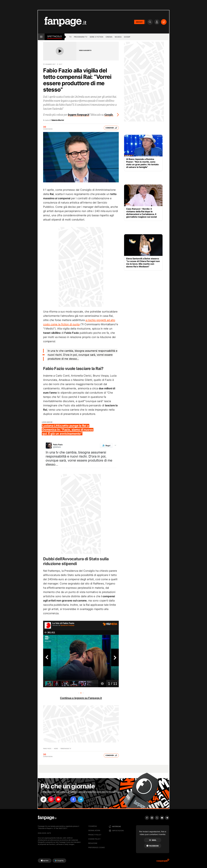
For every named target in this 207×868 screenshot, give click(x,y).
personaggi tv (66, 749)
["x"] (66, 799)
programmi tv (81, 37)
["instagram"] (51, 799)
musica (118, 37)
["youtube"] (58, 799)
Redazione (93, 843)
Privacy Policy (95, 835)
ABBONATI (139, 22)
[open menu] (41, 37)
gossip (127, 37)
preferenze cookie (96, 847)
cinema (109, 37)
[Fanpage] (47, 818)
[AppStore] (45, 861)
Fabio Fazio (47, 749)
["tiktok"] (44, 799)
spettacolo (55, 36)
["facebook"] (73, 799)
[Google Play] (59, 861)
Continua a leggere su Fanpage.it (81, 698)
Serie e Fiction (96, 37)
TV (70, 37)
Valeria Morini (58, 120)
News (56, 749)
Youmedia (92, 826)
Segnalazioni (94, 830)
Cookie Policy (94, 839)
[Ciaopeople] (163, 861)
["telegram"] (81, 799)
